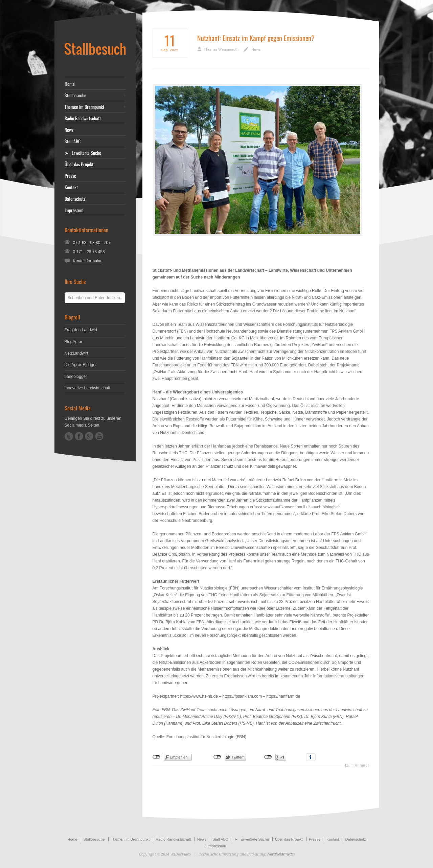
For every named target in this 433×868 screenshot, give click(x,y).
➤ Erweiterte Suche (83, 153)
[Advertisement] (261, 251)
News (256, 49)
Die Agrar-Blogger (81, 365)
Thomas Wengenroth (221, 49)
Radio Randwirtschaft (83, 118)
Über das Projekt (79, 164)
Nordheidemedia (281, 854)
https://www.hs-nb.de (199, 696)
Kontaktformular (87, 261)
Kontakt (71, 187)
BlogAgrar (74, 342)
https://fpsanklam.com (242, 696)
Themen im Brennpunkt (84, 107)
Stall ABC (73, 141)
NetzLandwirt (76, 353)
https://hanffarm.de (283, 696)
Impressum (74, 210)
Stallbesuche (75, 95)
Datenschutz (75, 199)
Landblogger (76, 377)
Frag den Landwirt (81, 330)
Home (70, 84)
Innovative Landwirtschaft (87, 388)
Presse (70, 176)
